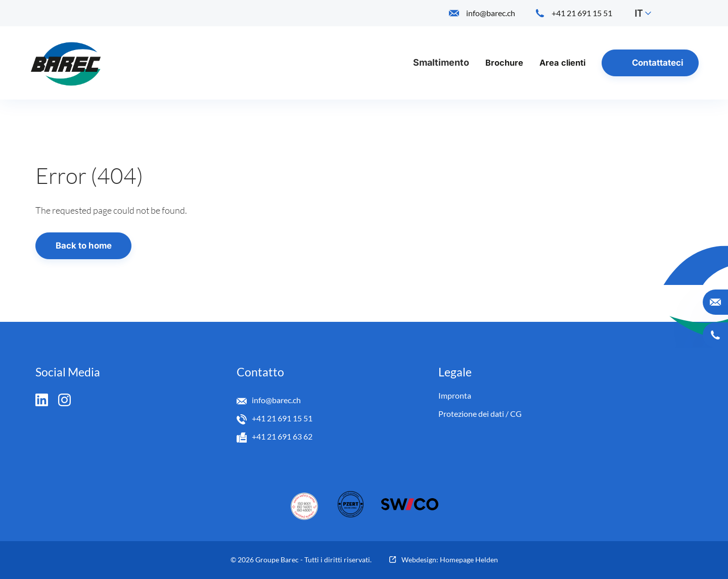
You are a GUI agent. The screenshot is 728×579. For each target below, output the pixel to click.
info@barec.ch (276, 400)
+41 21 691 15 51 (282, 418)
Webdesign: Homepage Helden (450, 560)
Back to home (84, 246)
